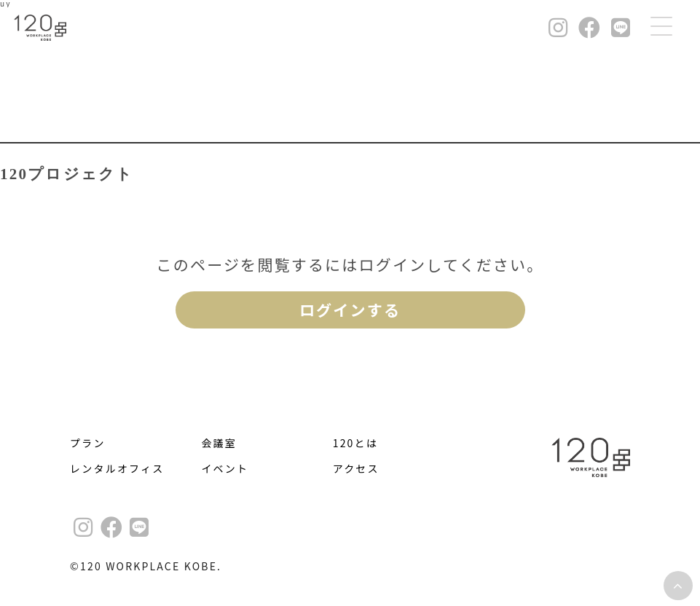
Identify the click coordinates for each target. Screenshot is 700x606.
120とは (355, 443)
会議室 (219, 443)
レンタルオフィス (117, 468)
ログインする (350, 310)
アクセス (356, 468)
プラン (88, 443)
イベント (225, 468)
